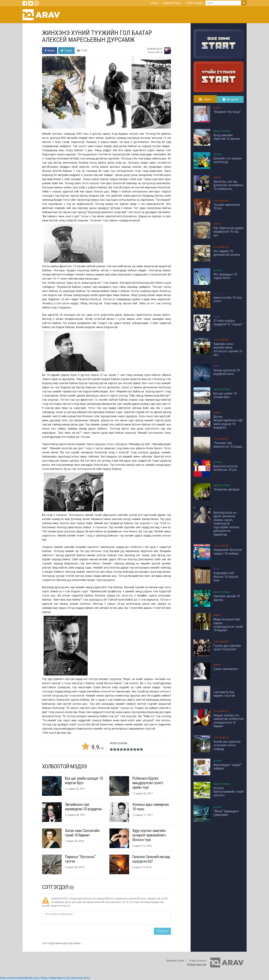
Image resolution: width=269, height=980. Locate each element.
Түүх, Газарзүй (221, 201)
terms (86, 978)
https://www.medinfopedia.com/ (20, 978)
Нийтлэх (162, 931)
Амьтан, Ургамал (222, 131)
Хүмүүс (217, 108)
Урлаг (216, 317)
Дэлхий (217, 154)
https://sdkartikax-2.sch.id (57, 978)
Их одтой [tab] (230, 99)
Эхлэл (154, 3)
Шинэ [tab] (205, 99)
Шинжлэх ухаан (222, 294)
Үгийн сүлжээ (194, 3)
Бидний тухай (172, 3)
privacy (78, 978)
